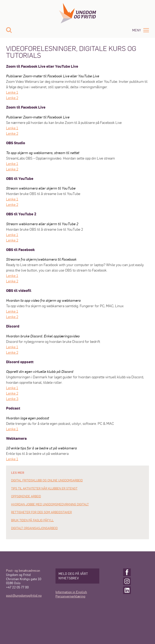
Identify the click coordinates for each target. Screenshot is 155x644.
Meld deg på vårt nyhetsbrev (73, 576)
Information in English (71, 592)
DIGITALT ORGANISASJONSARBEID (34, 528)
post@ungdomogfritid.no (24, 595)
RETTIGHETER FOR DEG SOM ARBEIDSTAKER (41, 512)
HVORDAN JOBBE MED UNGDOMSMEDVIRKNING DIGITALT (50, 504)
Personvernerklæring (70, 596)
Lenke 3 (12, 399)
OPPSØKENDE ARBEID (26, 496)
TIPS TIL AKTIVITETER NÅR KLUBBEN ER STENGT (44, 488)
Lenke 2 (12, 98)
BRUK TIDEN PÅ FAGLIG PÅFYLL (32, 520)
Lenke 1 (12, 92)
